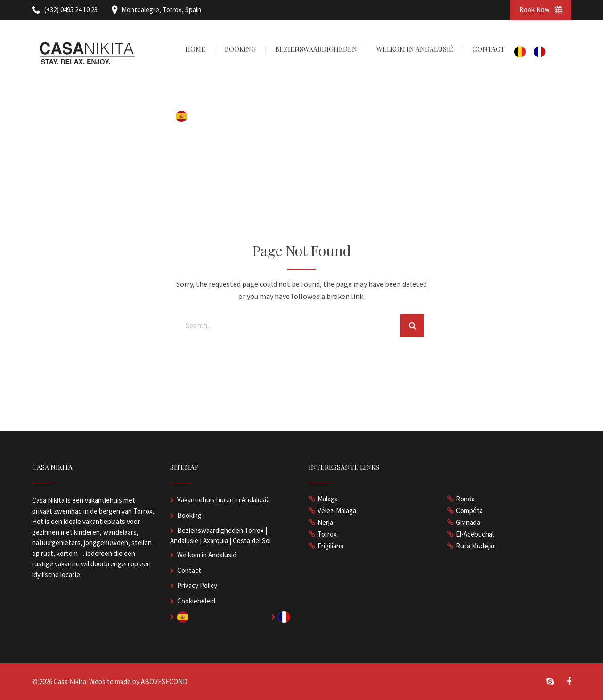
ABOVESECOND (164, 681)
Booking (189, 515)
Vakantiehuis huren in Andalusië (224, 500)
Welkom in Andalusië (207, 555)
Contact (189, 570)
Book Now (541, 10)
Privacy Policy (197, 585)
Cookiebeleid (196, 601)
